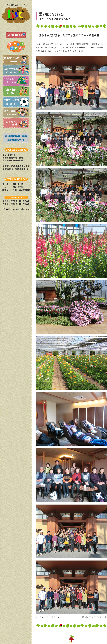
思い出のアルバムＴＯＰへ (93, 617)
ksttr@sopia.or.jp (21, 209)
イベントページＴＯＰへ (49, 617)
